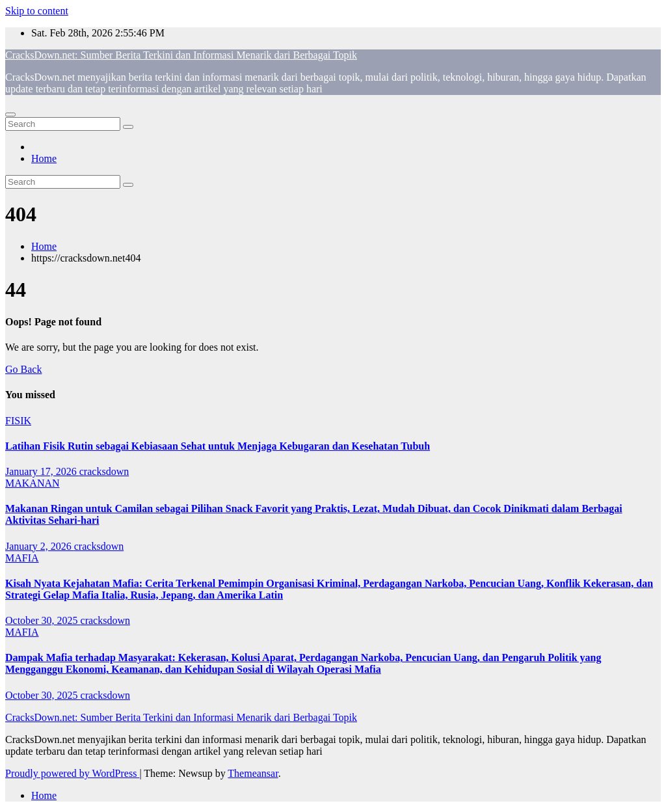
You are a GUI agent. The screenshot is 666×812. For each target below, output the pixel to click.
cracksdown (104, 471)
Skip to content (37, 11)
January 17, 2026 (42, 471)
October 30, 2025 (43, 620)
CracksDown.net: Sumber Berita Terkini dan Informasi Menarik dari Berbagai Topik (181, 55)
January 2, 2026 (40, 546)
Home (44, 158)
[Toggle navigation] (10, 115)
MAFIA (22, 558)
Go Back (23, 369)
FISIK (18, 421)
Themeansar (253, 773)
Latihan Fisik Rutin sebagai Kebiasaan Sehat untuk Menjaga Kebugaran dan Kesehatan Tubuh (218, 446)
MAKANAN (33, 483)
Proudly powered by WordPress (72, 773)
